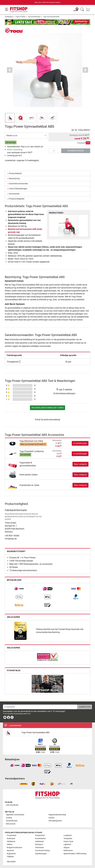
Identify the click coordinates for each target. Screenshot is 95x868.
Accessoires (14, 194)
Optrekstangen (41, 854)
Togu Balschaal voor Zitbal (31, 441)
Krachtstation (40, 839)
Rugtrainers (11, 854)
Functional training (42, 851)
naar (12, 805)
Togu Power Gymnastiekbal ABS (36, 733)
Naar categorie (80, 464)
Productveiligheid (17, 199)
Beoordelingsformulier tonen (47, 408)
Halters (10, 844)
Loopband (68, 835)
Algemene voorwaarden (15, 815)
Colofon (52, 818)
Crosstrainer (12, 835)
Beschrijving (14, 178)
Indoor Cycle (68, 841)
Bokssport (39, 844)
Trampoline (68, 839)
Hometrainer (40, 835)
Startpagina (9, 17)
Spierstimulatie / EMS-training (75, 854)
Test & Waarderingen (18, 189)
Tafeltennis (11, 841)
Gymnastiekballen (34, 17)
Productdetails (15, 173)
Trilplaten (10, 857)
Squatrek (10, 851)
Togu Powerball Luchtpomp (32, 451)
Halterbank (39, 841)
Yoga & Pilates (20, 17)
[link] (19, 589)
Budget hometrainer (14, 848)
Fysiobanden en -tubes (29, 485)
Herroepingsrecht (55, 821)
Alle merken (11, 862)
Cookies (9, 818)
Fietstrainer (40, 848)
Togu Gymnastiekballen (51, 17)
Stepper (67, 848)
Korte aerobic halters (29, 475)
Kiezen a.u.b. (12, 135)
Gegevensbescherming (57, 815)
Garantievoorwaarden (19, 184)
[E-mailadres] (40, 707)
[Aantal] (55, 151)
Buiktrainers (68, 851)
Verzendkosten (12, 821)
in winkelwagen (76, 151)
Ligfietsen (67, 844)
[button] (10, 70)
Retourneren (11, 824)
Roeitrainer (11, 839)
